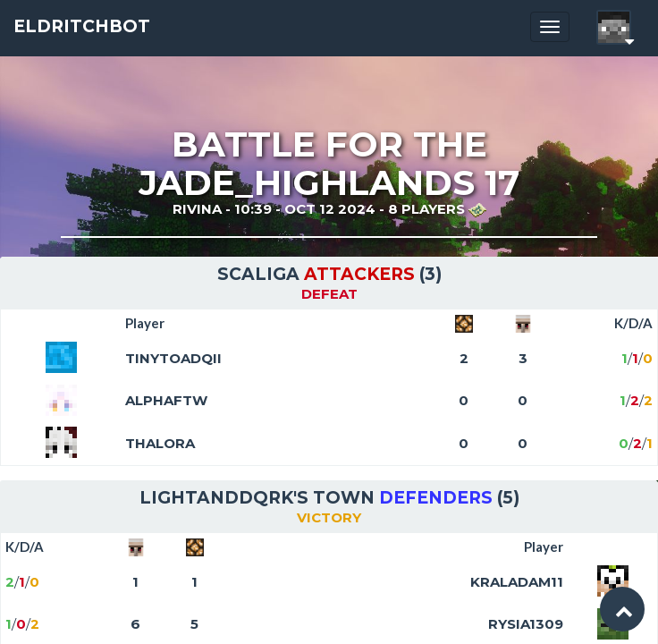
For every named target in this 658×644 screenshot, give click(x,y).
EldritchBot (82, 26)
